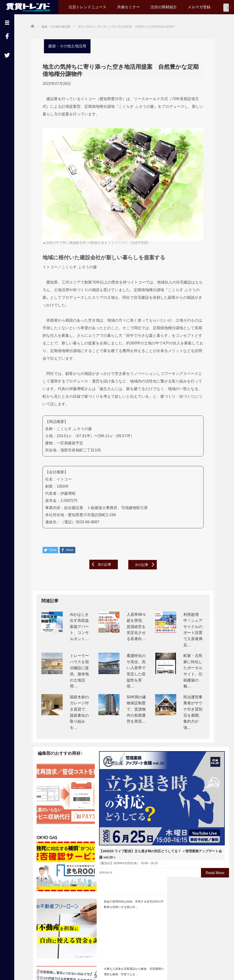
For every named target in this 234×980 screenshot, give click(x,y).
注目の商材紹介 (164, 7)
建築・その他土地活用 (65, 46)
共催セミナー (129, 7)
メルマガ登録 (199, 7)
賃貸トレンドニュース (87, 7)
